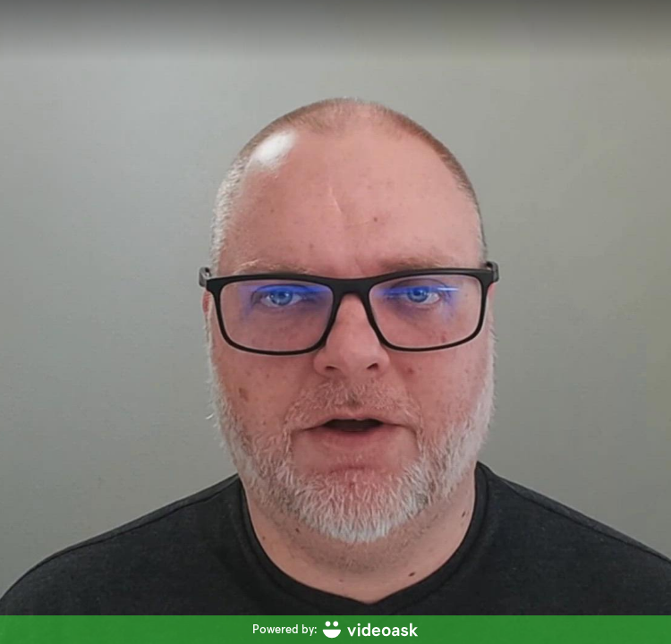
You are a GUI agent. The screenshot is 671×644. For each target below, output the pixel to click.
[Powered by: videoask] (335, 630)
